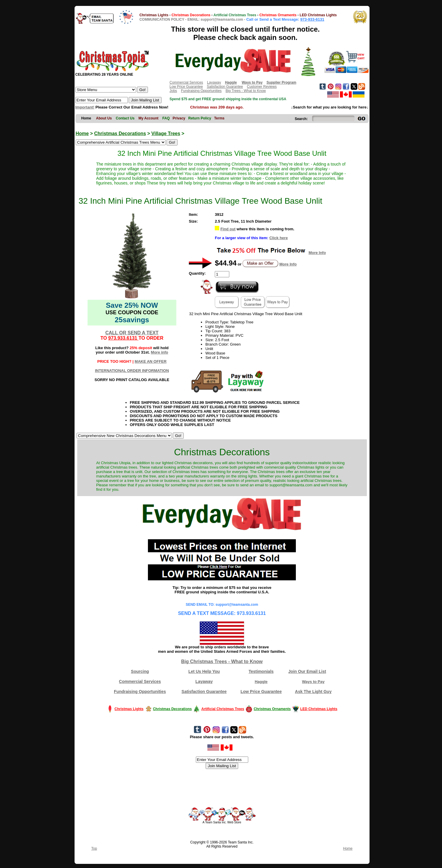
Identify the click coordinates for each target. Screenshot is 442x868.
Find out (228, 229)
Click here (278, 238)
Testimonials (261, 671)
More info (160, 352)
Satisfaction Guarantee (225, 87)
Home (82, 133)
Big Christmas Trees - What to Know (222, 661)
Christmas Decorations (120, 133)
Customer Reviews (262, 87)
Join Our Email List (307, 671)
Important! (85, 107)
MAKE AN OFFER (151, 361)
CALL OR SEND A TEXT (132, 333)
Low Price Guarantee (186, 87)
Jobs (173, 91)
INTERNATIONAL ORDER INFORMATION (132, 371)
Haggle (261, 682)
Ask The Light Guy (313, 692)
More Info (317, 253)
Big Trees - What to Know (246, 91)
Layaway (214, 82)
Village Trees (166, 133)
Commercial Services (186, 82)
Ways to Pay (313, 682)
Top (94, 848)
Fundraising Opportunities (201, 91)
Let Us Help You (204, 671)
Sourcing (140, 671)
